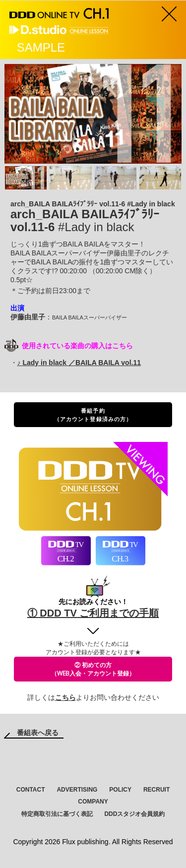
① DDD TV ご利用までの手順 (93, 613)
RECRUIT (156, 790)
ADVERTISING (77, 790)
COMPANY (93, 802)
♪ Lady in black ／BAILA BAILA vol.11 (79, 363)
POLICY (120, 790)
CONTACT (31, 790)
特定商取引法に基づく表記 (57, 814)
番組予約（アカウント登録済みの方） (93, 415)
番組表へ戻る (38, 733)
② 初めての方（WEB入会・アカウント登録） (93, 669)
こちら (65, 697)
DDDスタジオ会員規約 (134, 814)
